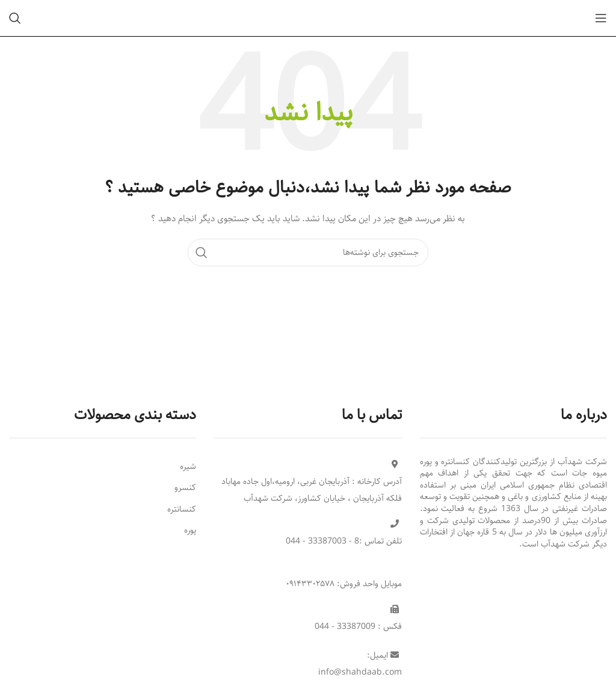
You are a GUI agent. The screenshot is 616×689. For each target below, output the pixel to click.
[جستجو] (15, 18)
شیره (188, 467)
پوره (190, 530)
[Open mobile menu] (601, 18)
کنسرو (185, 488)
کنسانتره (182, 509)
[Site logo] (308, 18)
